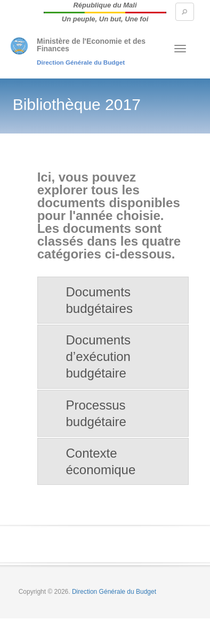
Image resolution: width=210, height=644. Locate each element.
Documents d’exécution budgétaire (98, 356)
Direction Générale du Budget (81, 62)
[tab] (113, 300)
